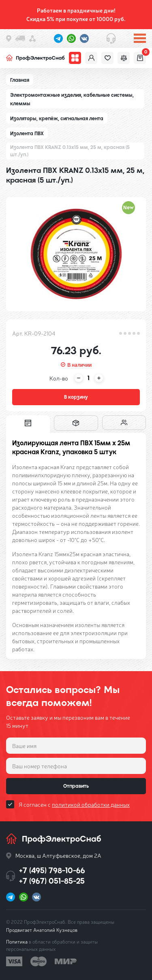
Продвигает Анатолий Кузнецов (42, 930)
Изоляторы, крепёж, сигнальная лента (57, 119)
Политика (17, 942)
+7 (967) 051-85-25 (52, 881)
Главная (20, 80)
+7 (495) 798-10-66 (52, 871)
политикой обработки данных (91, 804)
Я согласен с (74, 804)
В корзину (76, 397)
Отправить (76, 786)
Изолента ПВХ (27, 134)
